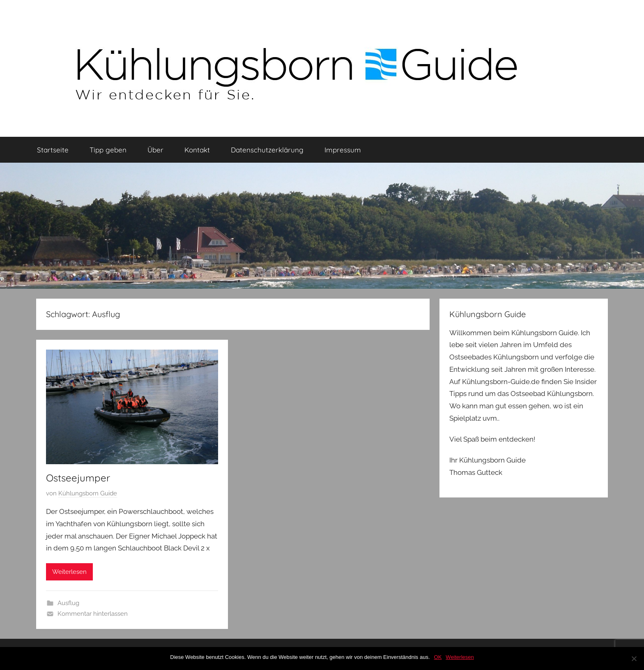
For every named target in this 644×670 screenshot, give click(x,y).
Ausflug (68, 603)
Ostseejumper (78, 478)
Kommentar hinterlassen (93, 614)
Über (155, 150)
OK (438, 657)
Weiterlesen (69, 572)
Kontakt (197, 150)
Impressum (343, 150)
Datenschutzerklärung (267, 150)
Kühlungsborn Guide (88, 493)
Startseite (53, 150)
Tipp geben (108, 150)
